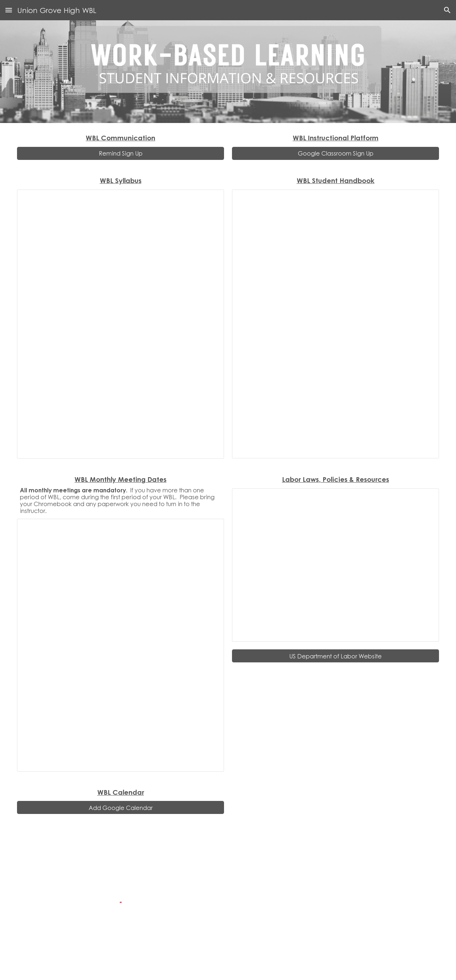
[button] (9, 10)
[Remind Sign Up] (121, 153)
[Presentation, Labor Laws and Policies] (335, 565)
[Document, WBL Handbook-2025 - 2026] (335, 324)
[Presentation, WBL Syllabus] (121, 324)
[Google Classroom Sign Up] (335, 153)
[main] (121, 138)
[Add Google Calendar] (121, 808)
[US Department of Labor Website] (335, 656)
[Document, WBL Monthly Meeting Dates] (121, 645)
